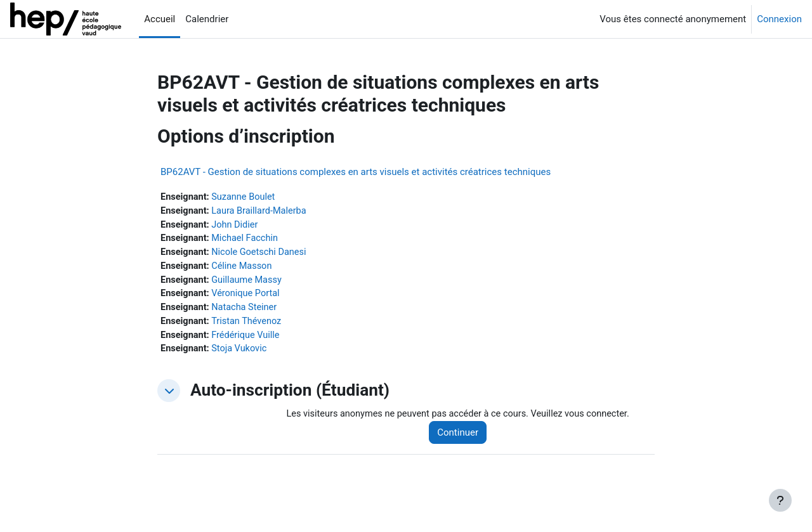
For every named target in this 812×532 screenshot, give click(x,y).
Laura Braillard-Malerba (262, 212)
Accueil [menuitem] (160, 19)
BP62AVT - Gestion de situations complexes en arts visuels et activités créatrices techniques (356, 172)
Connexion (779, 19)
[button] (169, 396)
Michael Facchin (247, 240)
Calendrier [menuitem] (207, 19)
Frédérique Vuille (248, 340)
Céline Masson (245, 269)
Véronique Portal (248, 297)
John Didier (237, 226)
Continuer (464, 439)
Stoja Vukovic (242, 354)
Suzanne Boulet (246, 197)
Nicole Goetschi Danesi (262, 254)
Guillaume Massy (250, 283)
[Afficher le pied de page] (780, 500)
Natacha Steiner (247, 311)
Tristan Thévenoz (249, 326)
